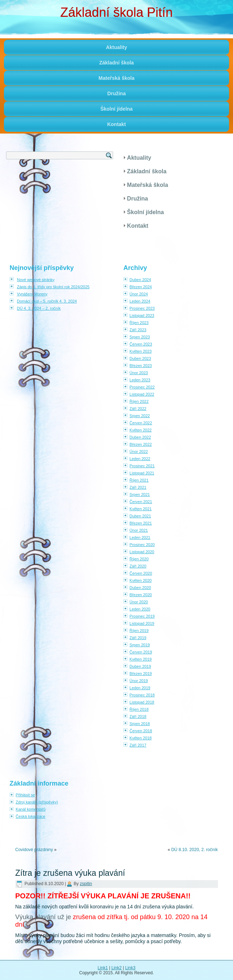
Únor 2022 (139, 452)
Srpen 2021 (140, 494)
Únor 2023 (139, 373)
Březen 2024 (141, 287)
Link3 (130, 968)
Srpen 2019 (140, 645)
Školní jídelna (116, 109)
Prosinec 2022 (142, 387)
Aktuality (117, 47)
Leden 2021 (140, 537)
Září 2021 (138, 487)
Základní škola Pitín (116, 12)
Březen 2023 (141, 366)
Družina (117, 93)
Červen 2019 (141, 652)
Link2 (117, 968)
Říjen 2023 (139, 323)
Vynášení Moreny (32, 294)
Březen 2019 (141, 674)
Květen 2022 (141, 430)
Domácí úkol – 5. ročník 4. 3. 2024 (47, 301)
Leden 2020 (140, 609)
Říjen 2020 (139, 559)
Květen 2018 (141, 738)
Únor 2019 (139, 681)
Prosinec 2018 (142, 695)
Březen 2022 (141, 444)
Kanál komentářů (31, 809)
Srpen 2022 (140, 416)
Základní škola (116, 63)
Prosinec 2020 (142, 545)
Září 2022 (138, 409)
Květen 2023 (141, 351)
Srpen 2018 (140, 724)
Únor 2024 (139, 294)
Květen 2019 (141, 659)
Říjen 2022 (139, 401)
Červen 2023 (141, 344)
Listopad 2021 (142, 473)
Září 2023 (138, 330)
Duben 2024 (140, 280)
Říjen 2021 (139, 480)
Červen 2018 (141, 731)
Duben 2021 (140, 516)
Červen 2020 (141, 573)
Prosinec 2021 (142, 466)
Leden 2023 (140, 380)
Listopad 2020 (142, 552)
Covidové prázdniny (34, 850)
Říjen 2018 (139, 709)
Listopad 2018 (142, 702)
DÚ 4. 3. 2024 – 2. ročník (39, 308)
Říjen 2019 (139, 631)
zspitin (86, 884)
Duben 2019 (140, 666)
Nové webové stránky (36, 280)
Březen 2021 (141, 523)
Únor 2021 (139, 530)
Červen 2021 (141, 502)
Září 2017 (138, 745)
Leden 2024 (140, 301)
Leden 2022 (140, 459)
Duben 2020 (140, 588)
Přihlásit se (25, 795)
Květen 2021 (141, 509)
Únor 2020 (139, 602)
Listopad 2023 (142, 315)
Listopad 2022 (142, 394)
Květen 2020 (141, 580)
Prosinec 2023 (142, 308)
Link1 (103, 968)
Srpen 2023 (140, 337)
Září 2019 (138, 638)
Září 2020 (138, 566)
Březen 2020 (141, 595)
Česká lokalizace (31, 816)
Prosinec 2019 (142, 616)
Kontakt (116, 124)
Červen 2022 (141, 423)
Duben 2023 (140, 358)
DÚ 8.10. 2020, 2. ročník (194, 850)
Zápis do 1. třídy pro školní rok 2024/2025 (53, 287)
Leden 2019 (140, 688)
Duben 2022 (140, 437)
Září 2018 (138, 716)
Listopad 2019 (142, 623)
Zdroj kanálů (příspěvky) (37, 802)
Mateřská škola (116, 78)
